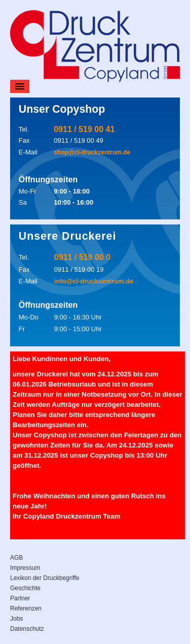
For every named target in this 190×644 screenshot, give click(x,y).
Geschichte (25, 588)
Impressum (25, 568)
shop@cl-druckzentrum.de (92, 152)
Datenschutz (27, 629)
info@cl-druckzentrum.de (94, 281)
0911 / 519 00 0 (82, 257)
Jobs (16, 619)
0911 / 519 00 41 (84, 129)
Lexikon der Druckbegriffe (45, 578)
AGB (16, 558)
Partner (20, 598)
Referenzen (26, 608)
